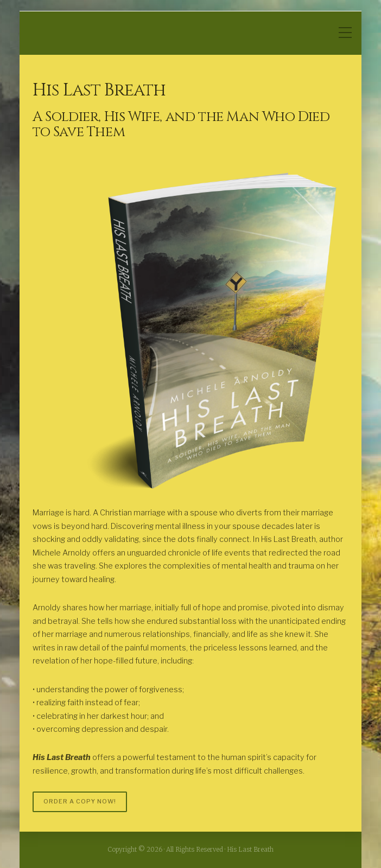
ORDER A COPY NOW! (80, 802)
